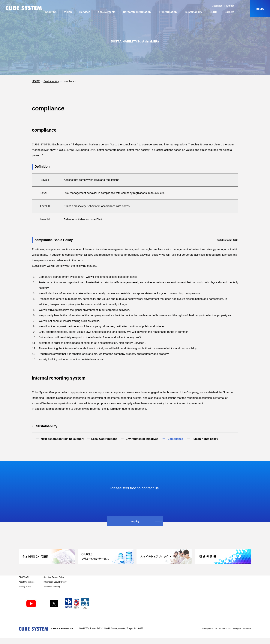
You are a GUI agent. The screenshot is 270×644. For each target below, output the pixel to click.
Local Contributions (104, 439)
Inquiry (260, 9)
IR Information (168, 12)
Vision (68, 12)
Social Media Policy (52, 587)
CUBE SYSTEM (24, 8)
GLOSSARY (24, 577)
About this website (27, 582)
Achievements (107, 12)
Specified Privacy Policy (54, 577)
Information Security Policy (55, 582)
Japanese (217, 6)
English (230, 6)
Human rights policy (205, 439)
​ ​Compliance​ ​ (175, 439)
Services (85, 12)
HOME (36, 81)
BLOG (213, 12)
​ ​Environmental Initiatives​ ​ (142, 439)
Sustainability (193, 12)
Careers (229, 12)
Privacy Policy (25, 587)
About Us (51, 12)
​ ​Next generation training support (62, 439)
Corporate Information (137, 12)
